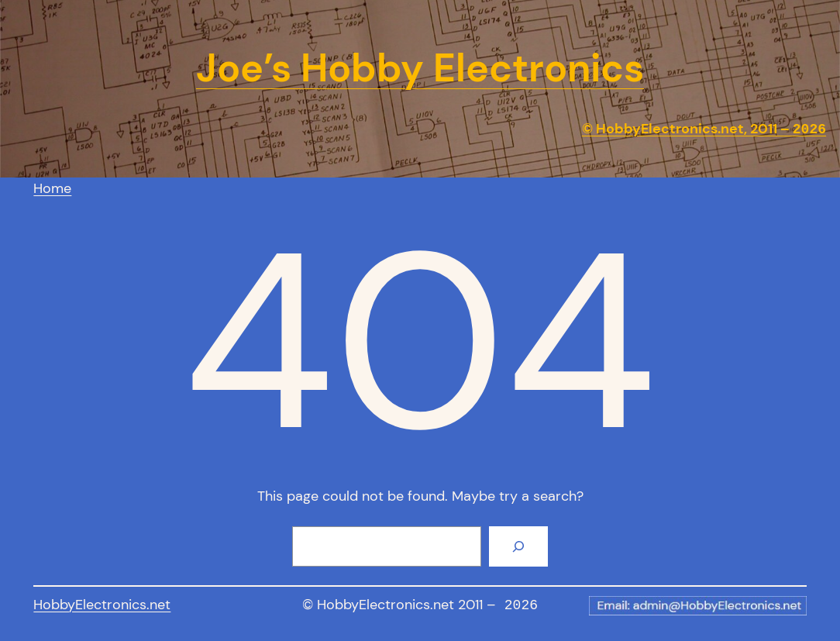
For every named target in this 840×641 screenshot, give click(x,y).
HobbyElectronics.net (102, 605)
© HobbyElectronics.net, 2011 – (704, 129)
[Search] (518, 546)
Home (52, 188)
